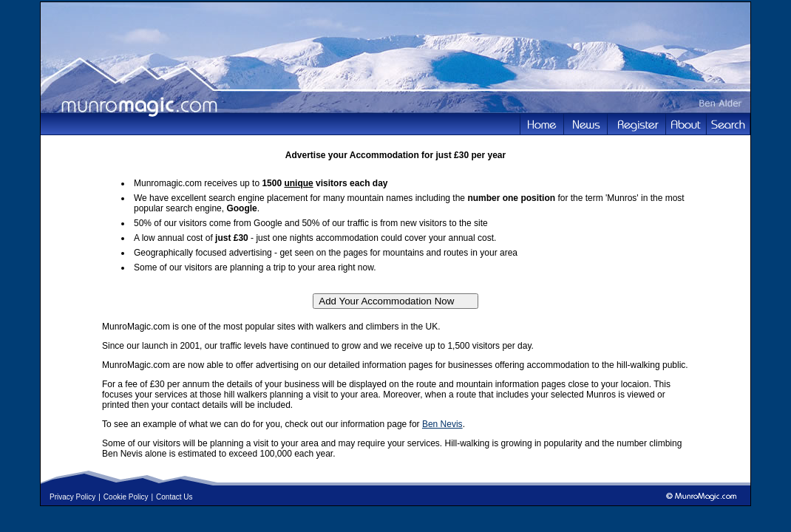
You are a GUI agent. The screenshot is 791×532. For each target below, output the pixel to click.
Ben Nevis (442, 424)
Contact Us (174, 497)
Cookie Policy (126, 497)
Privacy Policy (72, 497)
